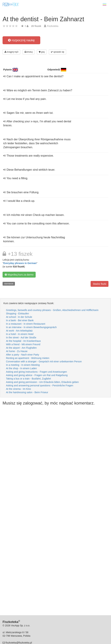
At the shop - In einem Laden (21, 368)
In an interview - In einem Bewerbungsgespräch (31, 327)
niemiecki (9, 284)
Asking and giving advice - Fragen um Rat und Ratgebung (37, 375)
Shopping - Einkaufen (17, 314)
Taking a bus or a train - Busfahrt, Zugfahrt (28, 379)
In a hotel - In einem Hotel (20, 334)
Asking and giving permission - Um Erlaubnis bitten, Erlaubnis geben (42, 382)
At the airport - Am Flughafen (21, 348)
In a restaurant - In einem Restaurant (26, 324)
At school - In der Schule (19, 317)
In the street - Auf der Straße (21, 338)
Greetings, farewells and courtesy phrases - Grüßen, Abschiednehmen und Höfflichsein (52, 310)
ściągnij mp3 (11, 52)
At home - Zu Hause (17, 351)
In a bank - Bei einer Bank (20, 320)
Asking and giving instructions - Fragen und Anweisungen (36, 372)
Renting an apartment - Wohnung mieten (28, 358)
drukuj (29, 52)
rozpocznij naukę (21, 40)
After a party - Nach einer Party (23, 355)
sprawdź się (57, 52)
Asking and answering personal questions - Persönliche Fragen (40, 385)
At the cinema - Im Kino (18, 389)
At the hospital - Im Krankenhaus (23, 341)
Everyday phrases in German (20, 263)
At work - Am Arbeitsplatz (19, 331)
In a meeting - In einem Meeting (23, 365)
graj (42, 52)
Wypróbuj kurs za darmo (19, 275)
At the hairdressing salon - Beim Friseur (27, 392)
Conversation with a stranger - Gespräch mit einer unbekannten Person (44, 361)
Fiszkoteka (53, 26)
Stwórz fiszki (100, 284)
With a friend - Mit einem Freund (23, 344)
